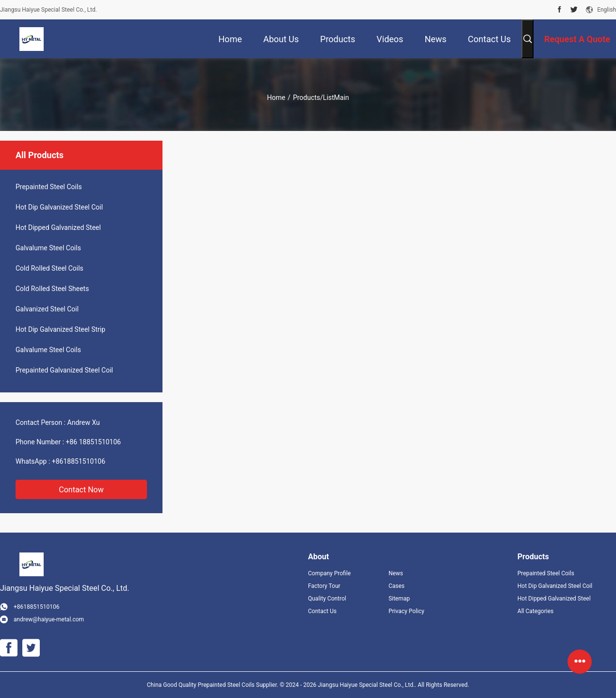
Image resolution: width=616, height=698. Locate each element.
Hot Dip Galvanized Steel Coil (59, 207)
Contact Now (81, 490)
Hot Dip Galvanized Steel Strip (60, 329)
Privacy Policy (406, 611)
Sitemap (399, 599)
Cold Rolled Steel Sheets (52, 289)
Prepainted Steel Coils (49, 187)
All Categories (535, 611)
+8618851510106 (79, 461)
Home (276, 97)
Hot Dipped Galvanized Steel (58, 227)
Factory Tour (324, 586)
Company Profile (329, 573)
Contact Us (322, 611)
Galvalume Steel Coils (48, 248)
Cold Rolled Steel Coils (49, 268)
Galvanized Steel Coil (47, 309)
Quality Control (327, 599)
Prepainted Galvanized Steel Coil (64, 370)
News (396, 573)
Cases (397, 586)
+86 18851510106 (94, 442)
